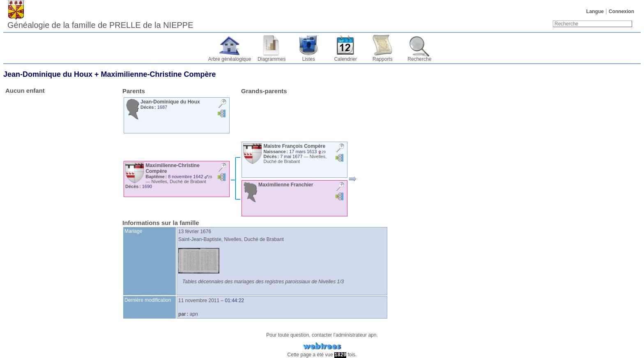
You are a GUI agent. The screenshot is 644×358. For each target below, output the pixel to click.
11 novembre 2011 (199, 301)
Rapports (383, 59)
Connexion (621, 11)
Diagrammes (271, 59)
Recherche (419, 59)
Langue (595, 11)
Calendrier (346, 59)
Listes (309, 59)
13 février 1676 (195, 232)
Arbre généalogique (230, 59)
